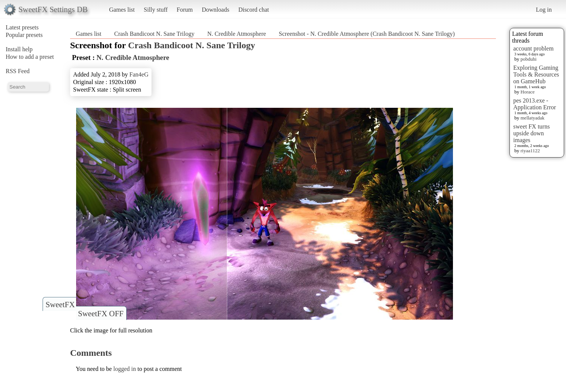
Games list (122, 10)
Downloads (215, 10)
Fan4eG (139, 74)
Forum (185, 10)
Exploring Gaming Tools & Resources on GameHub (536, 74)
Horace (528, 92)
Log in (544, 10)
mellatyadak (532, 118)
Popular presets (24, 35)
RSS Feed (18, 71)
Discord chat (253, 10)
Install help (19, 49)
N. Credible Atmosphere (237, 34)
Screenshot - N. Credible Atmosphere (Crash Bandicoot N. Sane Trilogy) (367, 34)
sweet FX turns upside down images (532, 133)
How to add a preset (30, 57)
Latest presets (22, 27)
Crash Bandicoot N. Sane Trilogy (154, 34)
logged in (125, 369)
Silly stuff (156, 10)
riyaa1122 (530, 151)
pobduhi (529, 59)
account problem (533, 48)
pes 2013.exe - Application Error (535, 104)
